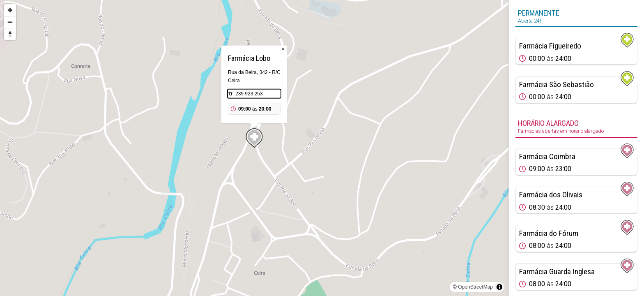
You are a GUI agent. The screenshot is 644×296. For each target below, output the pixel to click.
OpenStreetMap (475, 287)
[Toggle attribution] (499, 287)
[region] (254, 148)
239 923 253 (249, 94)
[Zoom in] (10, 10)
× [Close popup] (283, 49)
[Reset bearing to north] (10, 34)
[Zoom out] (10, 22)
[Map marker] (254, 138)
